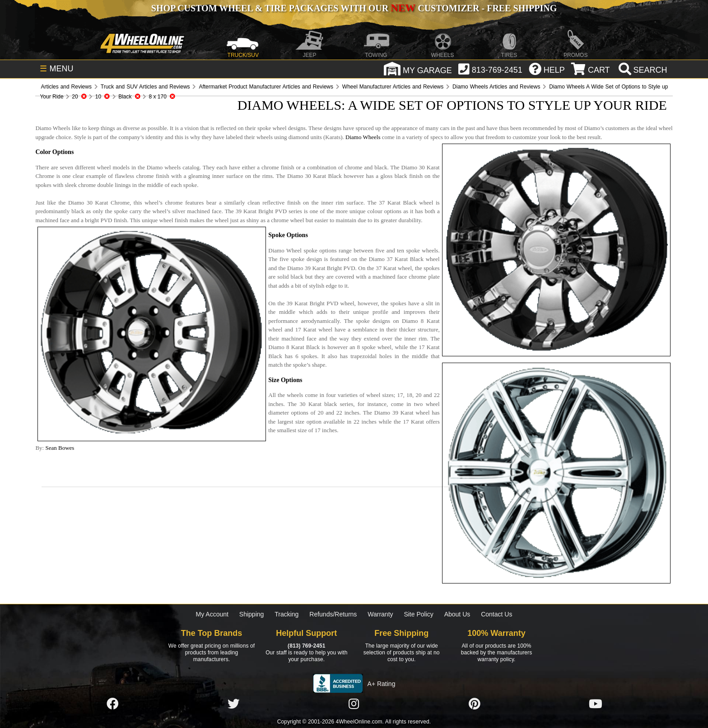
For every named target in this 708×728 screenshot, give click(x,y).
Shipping (252, 614)
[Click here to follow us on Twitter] (233, 704)
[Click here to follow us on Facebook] (112, 704)
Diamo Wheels (363, 137)
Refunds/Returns (333, 614)
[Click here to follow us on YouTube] (596, 704)
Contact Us (496, 614)
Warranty (380, 614)
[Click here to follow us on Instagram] (354, 704)
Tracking (286, 614)
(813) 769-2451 (306, 646)
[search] (642, 70)
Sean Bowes (60, 448)
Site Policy (418, 614)
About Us (457, 614)
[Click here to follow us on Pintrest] (475, 704)
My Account (212, 614)
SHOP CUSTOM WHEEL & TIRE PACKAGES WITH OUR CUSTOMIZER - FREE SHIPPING (354, 8)
